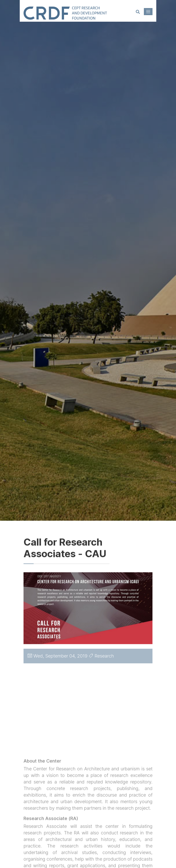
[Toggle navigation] (148, 12)
